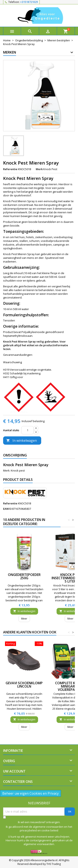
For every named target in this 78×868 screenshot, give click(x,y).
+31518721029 (29, 2)
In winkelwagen (22, 441)
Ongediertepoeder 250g (24, 576)
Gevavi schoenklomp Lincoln (24, 685)
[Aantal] (27, 430)
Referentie (10, 169)
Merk (39, 169)
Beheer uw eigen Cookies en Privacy (30, 793)
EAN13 (7, 509)
